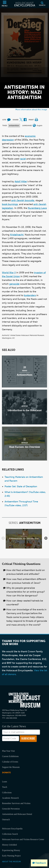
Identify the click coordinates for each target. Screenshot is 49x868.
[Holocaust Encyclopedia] (25, 4)
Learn (5, 782)
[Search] (42, 4)
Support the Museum (11, 767)
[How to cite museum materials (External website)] (9, 120)
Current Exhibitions (10, 756)
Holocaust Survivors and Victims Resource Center (23, 839)
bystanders (30, 295)
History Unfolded (9, 845)
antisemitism (14, 125)
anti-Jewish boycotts (23, 200)
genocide (14, 284)
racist (23, 159)
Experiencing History (11, 850)
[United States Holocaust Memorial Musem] (24, 700)
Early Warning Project (11, 856)
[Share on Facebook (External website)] (25, 120)
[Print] (36, 120)
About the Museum (11, 862)
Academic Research (10, 798)
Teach (5, 787)
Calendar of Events (10, 762)
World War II (9, 273)
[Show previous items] (3, 538)
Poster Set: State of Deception (21, 486)
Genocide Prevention (11, 809)
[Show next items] (46, 538)
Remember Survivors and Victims (16, 803)
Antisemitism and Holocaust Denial (17, 814)
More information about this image (31, 109)
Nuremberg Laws (37, 208)
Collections (7, 793)
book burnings (10, 204)
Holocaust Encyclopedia (12, 829)
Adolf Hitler (21, 181)
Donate (6, 773)
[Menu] (5, 4)
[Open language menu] (34, 126)
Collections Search (10, 834)
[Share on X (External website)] (21, 120)
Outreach (6, 819)
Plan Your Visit (8, 751)
